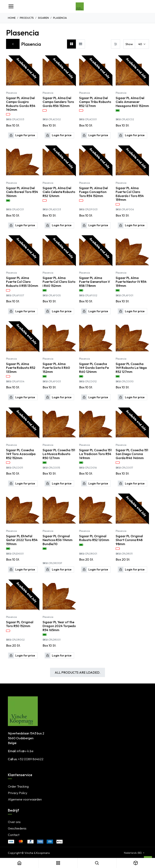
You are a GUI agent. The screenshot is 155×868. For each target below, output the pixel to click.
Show (129, 44)
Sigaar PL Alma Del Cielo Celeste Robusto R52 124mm (59, 192)
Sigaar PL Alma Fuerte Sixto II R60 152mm (56, 368)
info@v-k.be (25, 751)
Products (27, 18)
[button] (23, 135)
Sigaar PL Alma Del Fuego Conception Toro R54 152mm (93, 192)
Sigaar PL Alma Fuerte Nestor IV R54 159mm (131, 282)
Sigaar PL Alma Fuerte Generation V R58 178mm (95, 282)
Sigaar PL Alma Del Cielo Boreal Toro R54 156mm (22, 192)
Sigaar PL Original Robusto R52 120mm (94, 538)
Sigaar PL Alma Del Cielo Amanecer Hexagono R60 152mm (132, 102)
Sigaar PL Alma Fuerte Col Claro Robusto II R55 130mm (22, 282)
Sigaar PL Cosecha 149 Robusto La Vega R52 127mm (131, 368)
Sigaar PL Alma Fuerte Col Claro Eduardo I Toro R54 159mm (130, 194)
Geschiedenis (17, 828)
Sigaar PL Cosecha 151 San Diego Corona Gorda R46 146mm (132, 454)
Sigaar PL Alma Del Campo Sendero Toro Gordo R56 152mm (58, 102)
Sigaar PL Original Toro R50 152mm (20, 624)
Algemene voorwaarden (25, 799)
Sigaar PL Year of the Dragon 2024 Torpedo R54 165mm (59, 626)
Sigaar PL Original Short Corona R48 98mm (129, 540)
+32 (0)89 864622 (31, 759)
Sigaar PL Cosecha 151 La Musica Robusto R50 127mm (59, 454)
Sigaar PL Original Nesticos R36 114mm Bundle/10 (58, 540)
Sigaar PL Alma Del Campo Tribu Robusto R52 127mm (95, 102)
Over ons (14, 822)
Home (12, 18)
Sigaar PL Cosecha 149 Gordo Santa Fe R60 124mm (94, 368)
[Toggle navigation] (11, 6)
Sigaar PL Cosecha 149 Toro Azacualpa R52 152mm (21, 454)
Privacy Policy (18, 793)
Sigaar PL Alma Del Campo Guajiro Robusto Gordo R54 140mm (21, 104)
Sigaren (43, 18)
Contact (14, 835)
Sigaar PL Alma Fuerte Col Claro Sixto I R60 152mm (59, 282)
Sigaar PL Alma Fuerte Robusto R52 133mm (21, 368)
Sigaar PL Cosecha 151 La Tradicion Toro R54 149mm (95, 454)
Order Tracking (18, 786)
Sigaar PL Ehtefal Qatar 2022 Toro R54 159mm (22, 540)
